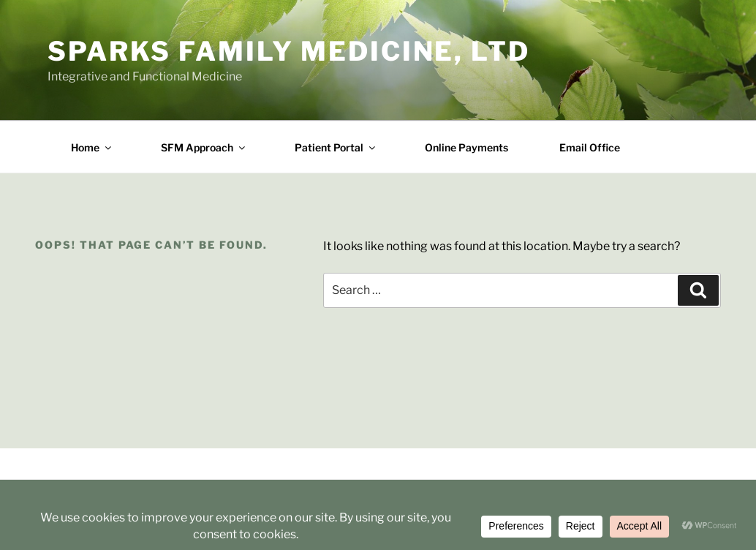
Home (92, 147)
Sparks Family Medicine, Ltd (289, 51)
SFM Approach (204, 147)
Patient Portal (336, 147)
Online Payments (466, 147)
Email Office (590, 147)
